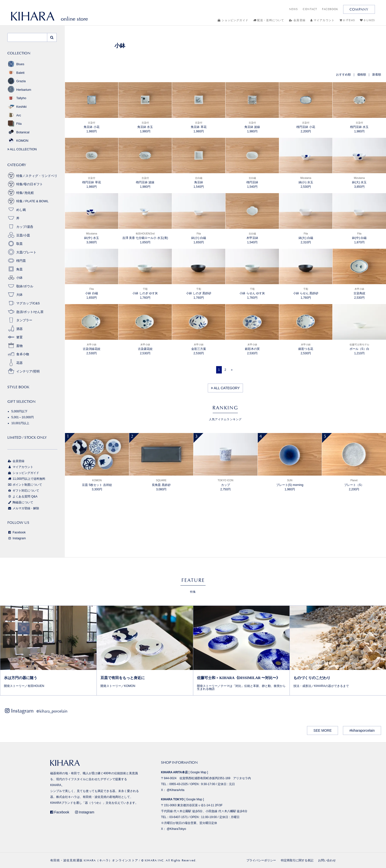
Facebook (16, 532)
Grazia (16, 81)
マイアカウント (322, 20)
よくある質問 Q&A (22, 496)
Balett (16, 73)
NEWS (293, 9)
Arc (14, 115)
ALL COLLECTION (22, 149)
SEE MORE (322, 730)
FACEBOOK (330, 9)
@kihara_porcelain (52, 711)
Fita (15, 124)
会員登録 (297, 20)
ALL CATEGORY (225, 388)
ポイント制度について (25, 485)
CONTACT (310, 9)
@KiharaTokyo (176, 829)
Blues (16, 64)
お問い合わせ (327, 860)
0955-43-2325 (179, 784)
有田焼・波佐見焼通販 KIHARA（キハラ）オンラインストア (94, 860)
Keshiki (17, 107)
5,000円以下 (19, 411)
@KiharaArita (176, 790)
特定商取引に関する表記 (297, 860)
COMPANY (359, 9)
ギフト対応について (23, 491)
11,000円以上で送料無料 (26, 479)
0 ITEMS (347, 20)
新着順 (377, 75)
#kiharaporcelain (362, 730)
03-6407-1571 (179, 817)
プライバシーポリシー (261, 860)
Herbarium (19, 90)
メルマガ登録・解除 (23, 508)
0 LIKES (367, 20)
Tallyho (17, 98)
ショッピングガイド (233, 20)
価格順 (362, 75)
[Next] (232, 370)
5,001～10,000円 (23, 417)
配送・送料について (269, 20)
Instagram (17, 538)
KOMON (18, 141)
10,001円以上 (20, 423)
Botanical (18, 132)
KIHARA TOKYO (172, 799)
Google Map (198, 772)
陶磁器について (20, 502)
